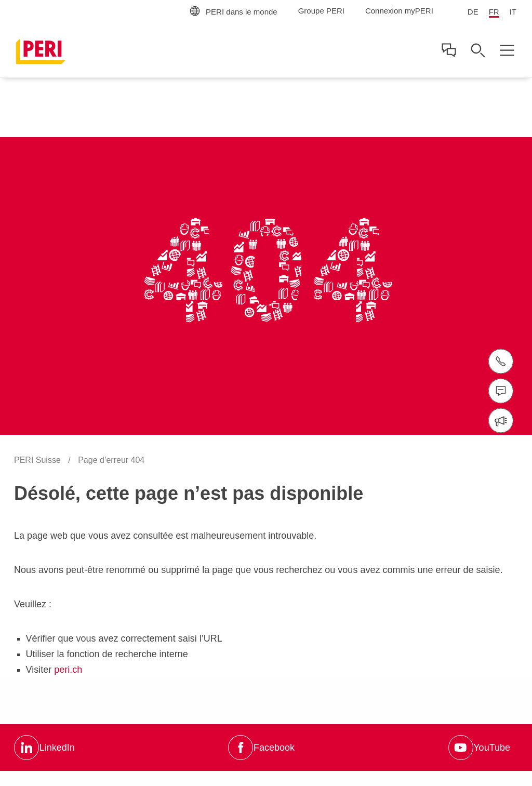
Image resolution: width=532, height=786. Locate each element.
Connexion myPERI (399, 11)
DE (473, 12)
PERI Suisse (38, 460)
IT (513, 12)
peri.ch (68, 670)
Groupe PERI (321, 11)
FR (494, 12)
